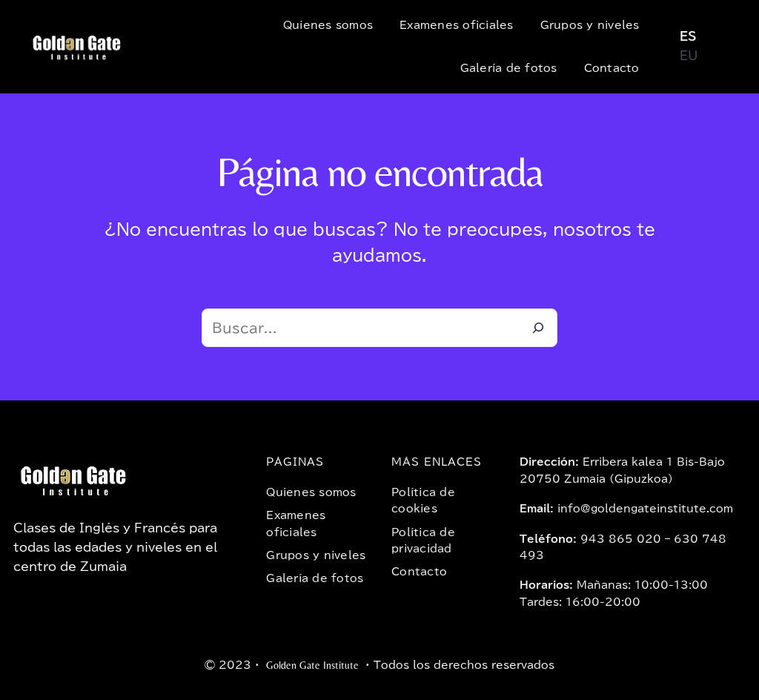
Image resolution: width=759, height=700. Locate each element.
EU (689, 56)
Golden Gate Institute (312, 665)
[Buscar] (538, 328)
